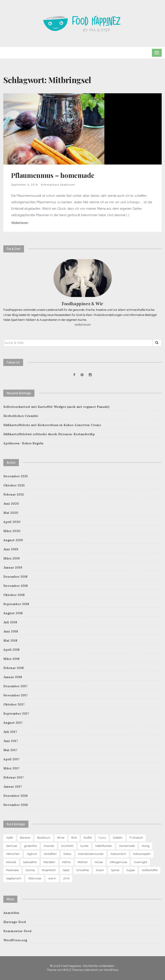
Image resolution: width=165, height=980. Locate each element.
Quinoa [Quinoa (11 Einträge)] (30, 870)
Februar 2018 (14, 668)
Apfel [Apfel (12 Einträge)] (10, 838)
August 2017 (13, 723)
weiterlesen (83, 325)
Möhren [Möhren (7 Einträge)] (83, 862)
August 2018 (13, 613)
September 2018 (16, 604)
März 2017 (11, 768)
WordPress (111, 970)
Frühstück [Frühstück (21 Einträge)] (136, 838)
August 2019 (13, 540)
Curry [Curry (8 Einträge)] (102, 838)
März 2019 (12, 558)
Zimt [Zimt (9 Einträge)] (66, 878)
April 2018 (11, 650)
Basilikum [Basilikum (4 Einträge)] (44, 838)
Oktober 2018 (14, 595)
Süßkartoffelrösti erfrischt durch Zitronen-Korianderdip (49, 434)
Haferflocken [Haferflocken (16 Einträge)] (104, 846)
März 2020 (12, 531)
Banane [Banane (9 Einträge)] (25, 838)
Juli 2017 (10, 732)
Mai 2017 (10, 750)
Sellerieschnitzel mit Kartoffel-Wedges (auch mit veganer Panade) (56, 407)
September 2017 (16, 714)
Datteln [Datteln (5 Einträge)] (118, 838)
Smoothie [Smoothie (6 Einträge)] (82, 870)
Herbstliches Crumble (21, 416)
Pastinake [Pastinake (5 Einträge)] (12, 870)
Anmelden (11, 913)
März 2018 (11, 659)
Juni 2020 (11, 504)
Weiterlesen (20, 223)
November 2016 (16, 805)
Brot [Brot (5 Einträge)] (74, 838)
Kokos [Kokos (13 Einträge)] (67, 854)
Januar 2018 (13, 677)
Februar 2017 (14, 777)
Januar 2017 (13, 787)
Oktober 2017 (14, 704)
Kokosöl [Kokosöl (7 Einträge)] (11, 862)
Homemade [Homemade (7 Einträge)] (127, 846)
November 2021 (16, 476)
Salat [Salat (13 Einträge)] (66, 870)
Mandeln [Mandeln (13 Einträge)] (49, 862)
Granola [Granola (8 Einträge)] (49, 846)
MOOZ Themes (73, 970)
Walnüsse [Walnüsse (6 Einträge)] (35, 878)
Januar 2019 (13, 567)
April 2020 (12, 522)
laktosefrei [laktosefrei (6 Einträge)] (30, 862)
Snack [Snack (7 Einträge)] (100, 870)
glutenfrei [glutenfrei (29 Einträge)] (30, 846)
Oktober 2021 (14, 485)
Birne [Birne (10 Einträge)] (61, 838)
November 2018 (16, 586)
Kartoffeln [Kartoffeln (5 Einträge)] (50, 854)
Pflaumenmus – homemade (53, 175)
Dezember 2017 (15, 686)
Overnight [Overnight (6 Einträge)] (141, 862)
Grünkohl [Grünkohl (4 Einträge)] (67, 846)
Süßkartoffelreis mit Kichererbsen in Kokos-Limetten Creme (52, 425)
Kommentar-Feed (17, 931)
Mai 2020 (11, 513)
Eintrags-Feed (15, 922)
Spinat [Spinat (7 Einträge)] (115, 870)
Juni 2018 (11, 631)
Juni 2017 (11, 741)
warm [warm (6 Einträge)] (52, 878)
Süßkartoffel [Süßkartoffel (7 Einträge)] (150, 870)
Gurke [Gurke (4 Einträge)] (84, 846)
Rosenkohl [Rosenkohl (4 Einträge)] (49, 870)
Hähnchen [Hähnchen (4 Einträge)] (13, 854)
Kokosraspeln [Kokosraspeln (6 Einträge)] (142, 854)
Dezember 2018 (15, 577)
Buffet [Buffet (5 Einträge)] (88, 838)
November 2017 (16, 695)
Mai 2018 (10, 640)
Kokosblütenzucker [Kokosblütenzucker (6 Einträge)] (91, 854)
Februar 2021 (14, 494)
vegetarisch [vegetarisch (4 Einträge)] (14, 878)
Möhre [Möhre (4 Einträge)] (66, 862)
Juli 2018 (10, 622)
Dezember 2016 (16, 796)
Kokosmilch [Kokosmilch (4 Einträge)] (118, 854)
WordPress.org (15, 940)
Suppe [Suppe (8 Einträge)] (130, 870)
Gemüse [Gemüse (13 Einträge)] (12, 846)
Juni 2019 (11, 549)
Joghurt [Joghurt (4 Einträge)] (32, 854)
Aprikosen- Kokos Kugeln (23, 443)
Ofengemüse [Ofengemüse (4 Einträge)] (118, 862)
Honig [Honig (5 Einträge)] (146, 846)
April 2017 (11, 759)
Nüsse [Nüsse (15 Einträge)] (99, 862)
